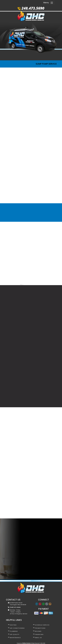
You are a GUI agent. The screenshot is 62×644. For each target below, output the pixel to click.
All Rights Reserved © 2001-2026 (38, 643)
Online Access (26, 643)
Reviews (38, 631)
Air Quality (15, 634)
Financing (39, 634)
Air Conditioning (17, 628)
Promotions (40, 628)
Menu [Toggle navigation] (48, 3)
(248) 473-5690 (15, 607)
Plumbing (14, 631)
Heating (13, 625)
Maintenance (15, 638)
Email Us (38, 638)
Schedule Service (42, 625)
